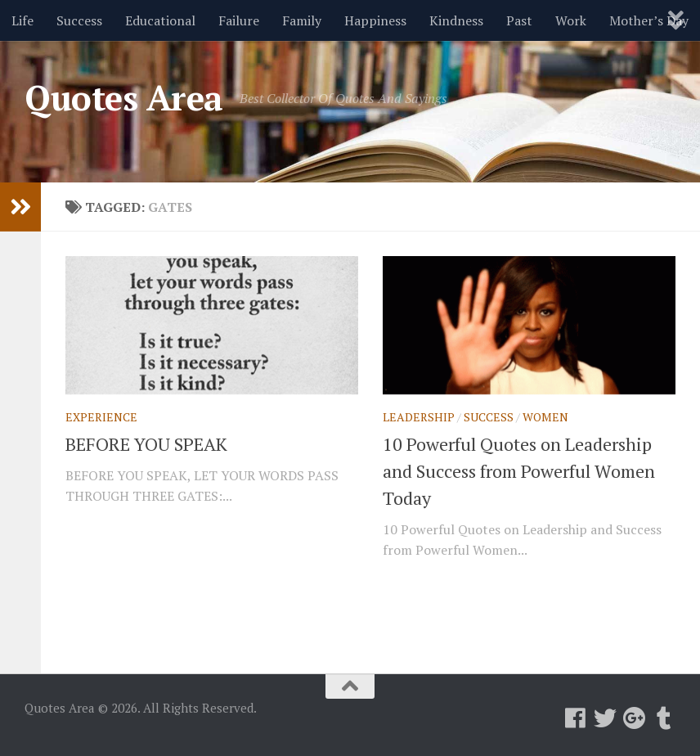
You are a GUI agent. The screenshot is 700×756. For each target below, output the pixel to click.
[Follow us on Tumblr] (664, 718)
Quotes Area (124, 97)
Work (571, 20)
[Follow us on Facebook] (576, 718)
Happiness (375, 20)
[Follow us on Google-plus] (635, 718)
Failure (239, 20)
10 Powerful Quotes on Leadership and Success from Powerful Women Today (519, 471)
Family (302, 20)
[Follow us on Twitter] (605, 718)
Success (79, 20)
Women (545, 417)
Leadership (419, 417)
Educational (160, 20)
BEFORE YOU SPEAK (146, 444)
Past (519, 20)
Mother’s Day (649, 20)
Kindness (456, 20)
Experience (101, 417)
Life (22, 20)
